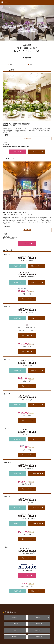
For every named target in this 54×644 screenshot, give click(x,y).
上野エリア (15, 630)
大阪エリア (39, 637)
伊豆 (31, 64)
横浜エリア (15, 637)
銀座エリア (39, 624)
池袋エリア (39, 617)
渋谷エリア (15, 624)
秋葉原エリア (39, 630)
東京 (11, 64)
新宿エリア (15, 617)
